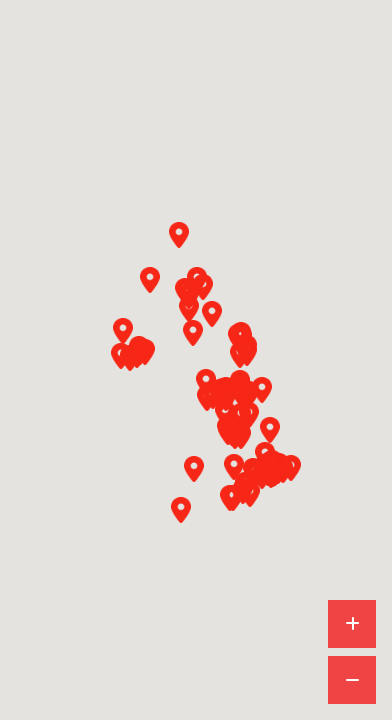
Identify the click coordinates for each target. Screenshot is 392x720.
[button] (150, 280)
